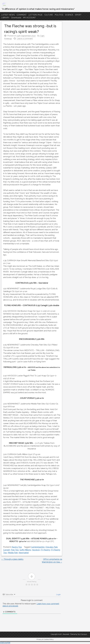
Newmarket (24, 553)
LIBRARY (5, 18)
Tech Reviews (82, 634)
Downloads (16, 18)
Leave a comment (25, 39)
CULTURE (49, 15)
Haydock (36, 550)
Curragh (7, 550)
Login (58, 594)
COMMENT (22, 15)
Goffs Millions (25, 550)
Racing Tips (17, 547)
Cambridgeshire (38, 547)
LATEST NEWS (8, 15)
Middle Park (13, 553)
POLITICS (59, 15)
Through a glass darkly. (12, 559)
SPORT (78, 15)
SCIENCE (69, 15)
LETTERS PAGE (35, 15)
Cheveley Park (52, 547)
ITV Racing (45, 550)
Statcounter (5, 643)
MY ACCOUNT (29, 18)
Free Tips (15, 550)
